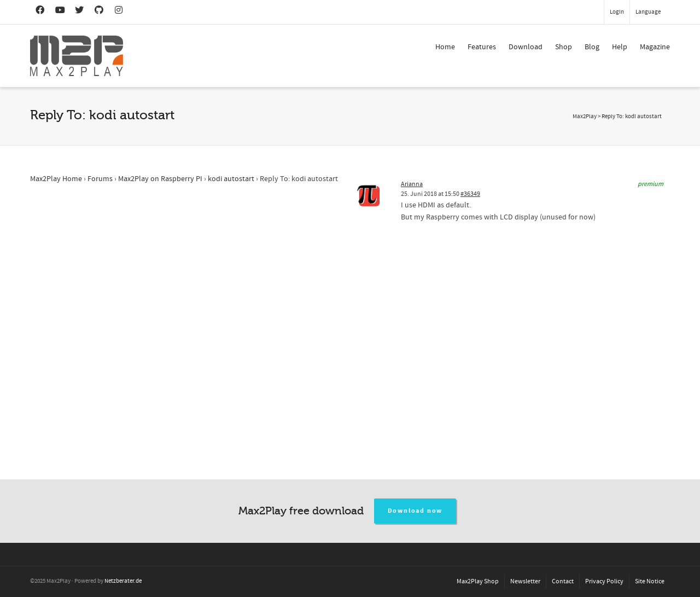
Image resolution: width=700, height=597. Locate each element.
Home (445, 47)
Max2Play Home (56, 179)
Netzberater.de (123, 581)
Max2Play (585, 117)
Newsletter (525, 581)
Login (617, 12)
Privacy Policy (604, 581)
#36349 (470, 194)
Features (482, 47)
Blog (592, 47)
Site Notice (650, 581)
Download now (415, 511)
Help (620, 47)
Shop (564, 47)
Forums (100, 179)
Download (526, 47)
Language (648, 12)
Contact (563, 581)
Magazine (655, 47)
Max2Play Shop (478, 581)
